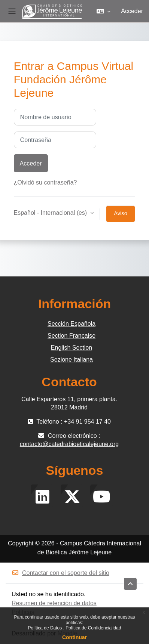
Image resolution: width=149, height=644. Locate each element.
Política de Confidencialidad (93, 628)
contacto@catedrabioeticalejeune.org (69, 444)
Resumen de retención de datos (54, 603)
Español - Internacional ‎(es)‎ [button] (51, 213)
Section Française (72, 336)
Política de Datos (46, 628)
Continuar (74, 637)
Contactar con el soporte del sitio (60, 573)
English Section (72, 348)
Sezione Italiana (72, 360)
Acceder (132, 11)
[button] (104, 11)
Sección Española (72, 324)
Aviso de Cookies (121, 216)
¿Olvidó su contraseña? (45, 182)
